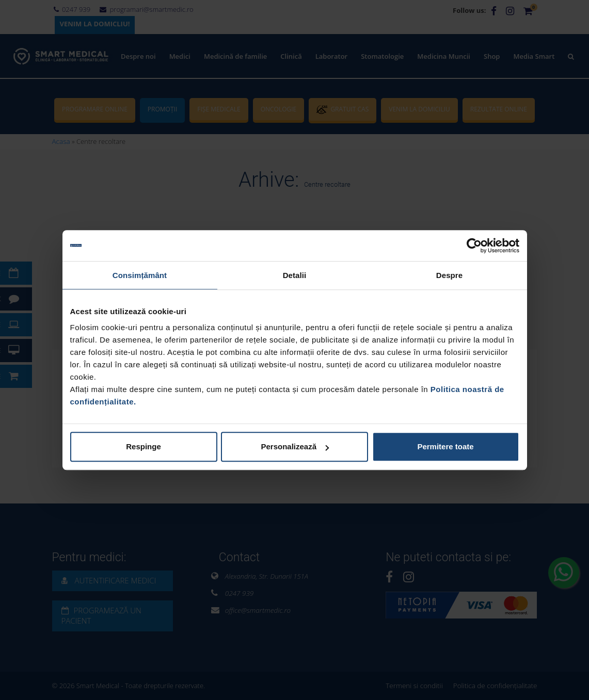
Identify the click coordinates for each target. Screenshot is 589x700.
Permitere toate (445, 446)
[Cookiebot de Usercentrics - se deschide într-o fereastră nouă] (474, 246)
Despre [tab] (449, 275)
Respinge (144, 446)
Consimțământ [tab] (140, 275)
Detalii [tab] (295, 275)
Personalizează (295, 446)
